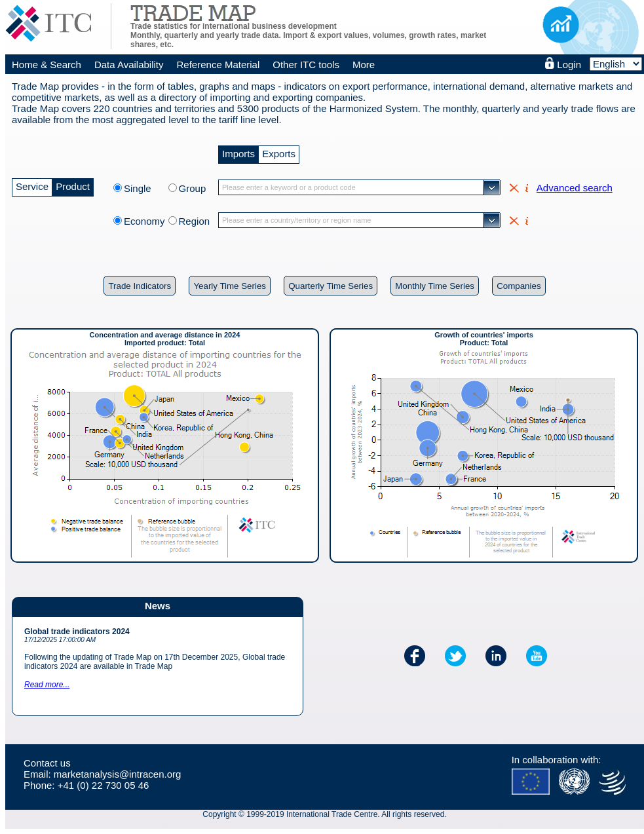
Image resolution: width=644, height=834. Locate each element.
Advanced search (575, 188)
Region (195, 221)
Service (32, 185)
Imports (238, 152)
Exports (279, 152)
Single (144, 188)
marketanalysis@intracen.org (117, 774)
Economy (144, 221)
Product (73, 185)
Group (193, 188)
